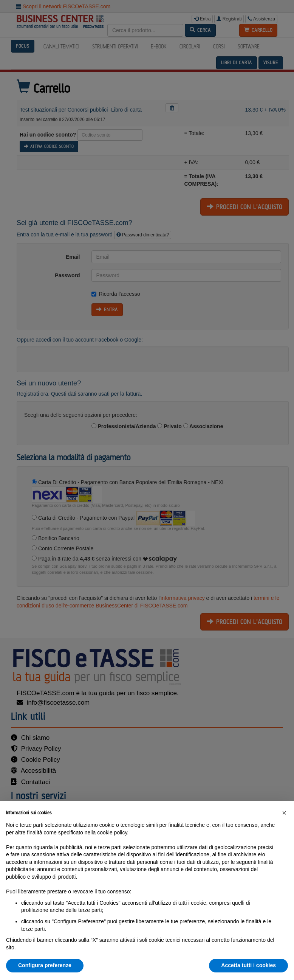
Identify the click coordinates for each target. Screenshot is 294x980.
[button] (284, 813)
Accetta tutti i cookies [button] (248, 965)
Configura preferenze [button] (45, 965)
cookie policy (112, 832)
